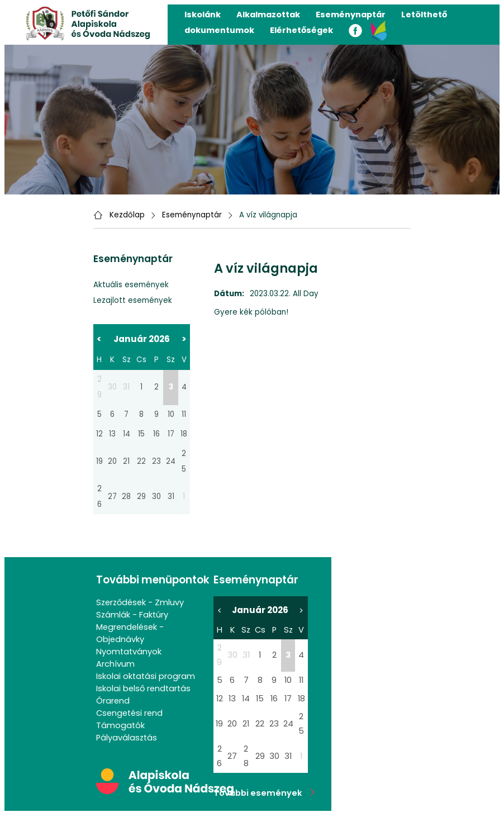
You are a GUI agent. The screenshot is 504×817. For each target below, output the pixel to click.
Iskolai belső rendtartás (143, 688)
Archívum (115, 664)
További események (264, 793)
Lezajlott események (133, 300)
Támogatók (120, 725)
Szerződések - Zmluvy (140, 602)
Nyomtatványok (129, 652)
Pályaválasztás (127, 738)
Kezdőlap (127, 215)
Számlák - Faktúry (132, 615)
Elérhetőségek (301, 30)
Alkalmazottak (268, 15)
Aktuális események (131, 285)
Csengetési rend (129, 713)
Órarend (113, 701)
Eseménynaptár (351, 15)
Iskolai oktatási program (146, 676)
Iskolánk (203, 15)
